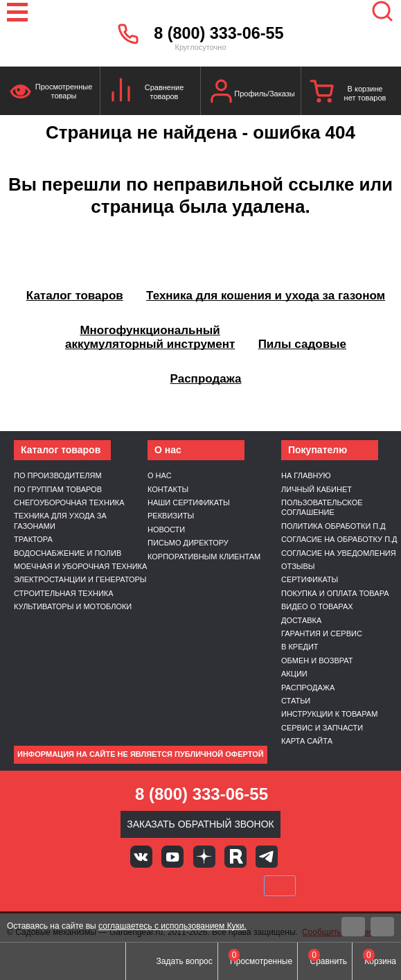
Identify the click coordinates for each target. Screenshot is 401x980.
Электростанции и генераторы (80, 579)
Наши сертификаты (189, 502)
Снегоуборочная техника (69, 502)
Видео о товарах (317, 606)
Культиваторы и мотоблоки (73, 606)
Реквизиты (171, 516)
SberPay (280, 886)
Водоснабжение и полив (68, 553)
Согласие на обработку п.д (339, 539)
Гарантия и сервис (322, 633)
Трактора (33, 539)
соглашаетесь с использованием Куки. (172, 926)
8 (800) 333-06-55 (219, 33)
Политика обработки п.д (333, 526)
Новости (166, 530)
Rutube (235, 857)
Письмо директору (188, 543)
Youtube (172, 857)
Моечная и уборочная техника (80, 566)
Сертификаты (310, 579)
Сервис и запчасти (322, 728)
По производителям (58, 475)
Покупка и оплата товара (335, 593)
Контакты (168, 489)
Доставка (301, 620)
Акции (294, 674)
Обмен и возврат (317, 660)
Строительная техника (64, 593)
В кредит (300, 647)
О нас (160, 475)
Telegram (267, 857)
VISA (107, 886)
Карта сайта (307, 741)
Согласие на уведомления (339, 553)
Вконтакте (141, 857)
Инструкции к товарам (329, 714)
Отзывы (298, 566)
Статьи (296, 701)
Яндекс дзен (204, 857)
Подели (216, 886)
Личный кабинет (317, 489)
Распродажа (308, 688)
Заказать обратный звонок (201, 824)
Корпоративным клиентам (204, 557)
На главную (306, 475)
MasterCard (154, 886)
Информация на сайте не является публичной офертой (141, 754)
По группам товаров (58, 489)
